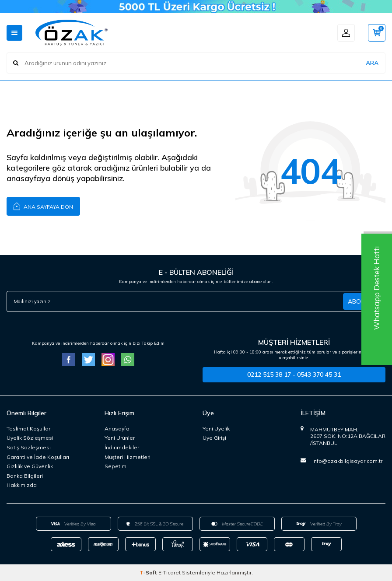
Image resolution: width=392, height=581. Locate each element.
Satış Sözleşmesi (29, 447)
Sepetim (115, 466)
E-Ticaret (170, 572)
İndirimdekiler (122, 447)
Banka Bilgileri (25, 476)
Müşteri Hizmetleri (128, 457)
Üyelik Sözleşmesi (30, 438)
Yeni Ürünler (120, 438)
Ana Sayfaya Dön (43, 206)
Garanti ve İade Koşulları (38, 457)
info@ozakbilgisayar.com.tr (347, 461)
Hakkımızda (22, 485)
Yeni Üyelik (216, 429)
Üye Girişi (214, 438)
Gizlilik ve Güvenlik (30, 466)
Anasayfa (117, 429)
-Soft (149, 572)
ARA (372, 63)
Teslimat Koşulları (29, 429)
